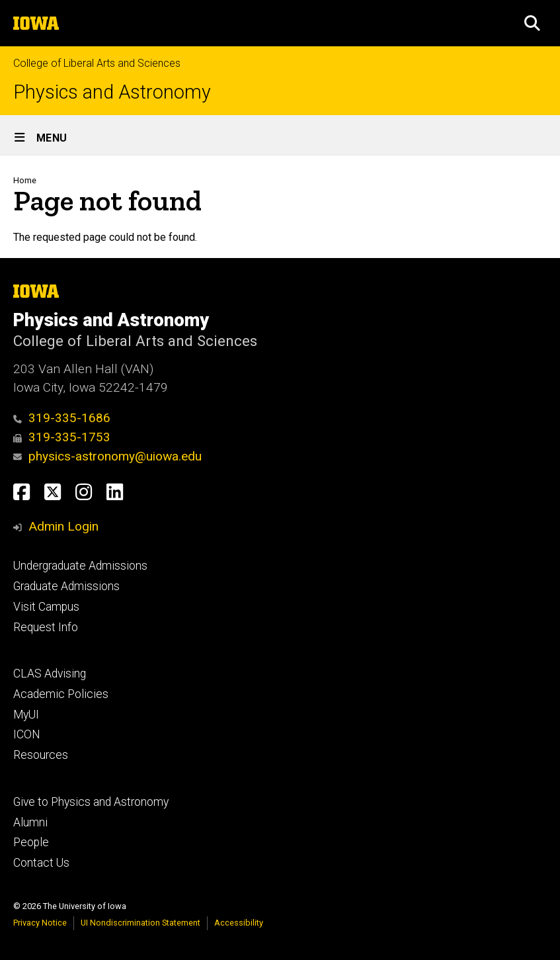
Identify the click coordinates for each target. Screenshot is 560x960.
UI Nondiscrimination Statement (140, 923)
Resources (41, 755)
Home (25, 180)
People (31, 842)
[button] (532, 23)
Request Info (46, 627)
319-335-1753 (62, 437)
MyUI (26, 715)
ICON (27, 734)
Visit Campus (46, 607)
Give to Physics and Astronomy (91, 802)
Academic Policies (61, 694)
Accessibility (239, 923)
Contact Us (41, 863)
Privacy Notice (40, 923)
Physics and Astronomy (112, 92)
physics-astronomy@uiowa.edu (107, 456)
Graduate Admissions (66, 586)
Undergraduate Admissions (80, 566)
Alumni (30, 822)
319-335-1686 (62, 418)
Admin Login (63, 526)
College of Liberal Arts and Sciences (97, 63)
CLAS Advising (50, 674)
